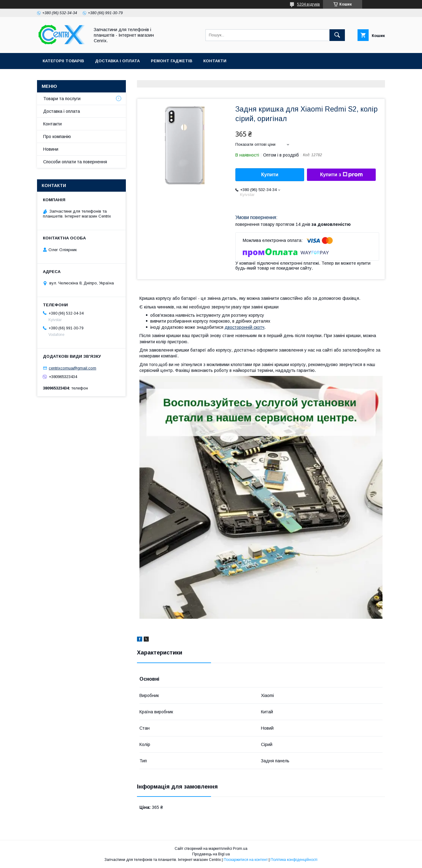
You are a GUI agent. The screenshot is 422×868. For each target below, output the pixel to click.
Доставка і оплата (117, 61)
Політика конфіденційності (294, 860)
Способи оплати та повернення (75, 162)
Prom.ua (240, 849)
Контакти (215, 61)
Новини (51, 149)
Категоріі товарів (63, 61)
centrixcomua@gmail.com (72, 368)
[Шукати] (337, 35)
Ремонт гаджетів (172, 61)
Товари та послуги (62, 99)
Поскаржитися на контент (246, 860)
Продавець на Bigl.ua (211, 854)
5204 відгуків (308, 4)
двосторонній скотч (244, 327)
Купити (270, 175)
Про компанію (57, 137)
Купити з (341, 175)
